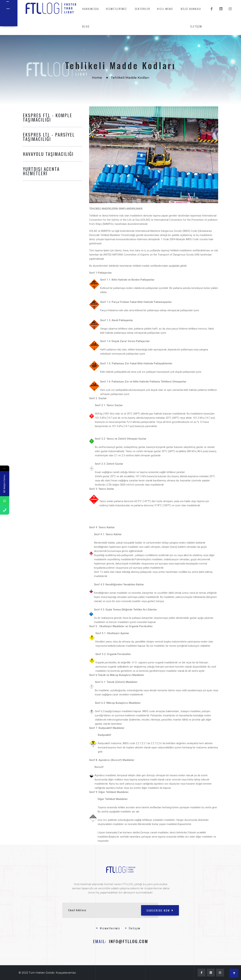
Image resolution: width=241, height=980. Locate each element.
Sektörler (143, 9)
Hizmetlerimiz (116, 9)
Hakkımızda (91, 9)
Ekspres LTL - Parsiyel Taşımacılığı (49, 137)
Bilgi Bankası (191, 9)
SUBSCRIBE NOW (160, 910)
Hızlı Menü (165, 9)
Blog (86, 26)
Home (97, 78)
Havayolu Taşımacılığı (48, 154)
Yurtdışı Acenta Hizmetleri (41, 171)
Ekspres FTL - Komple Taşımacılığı (48, 117)
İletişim (196, 26)
